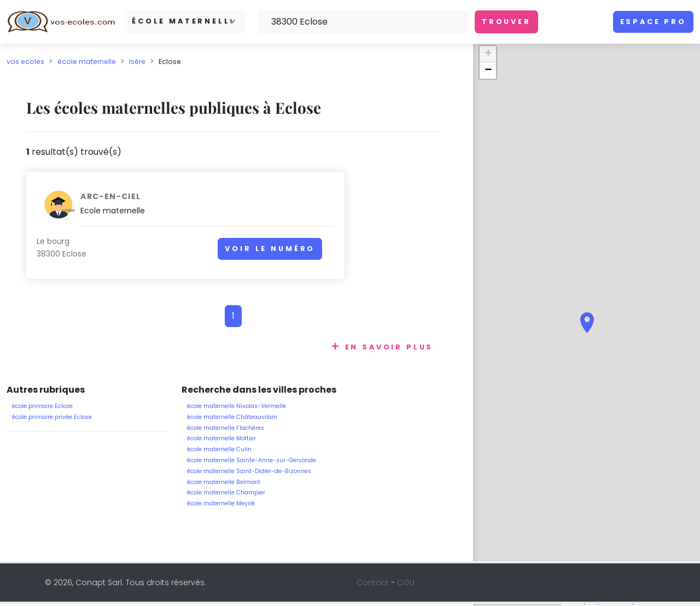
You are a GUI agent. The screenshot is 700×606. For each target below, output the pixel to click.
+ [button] (488, 54)
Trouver (506, 22)
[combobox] (185, 22)
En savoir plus (389, 349)
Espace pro (653, 22)
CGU (406, 585)
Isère (137, 62)
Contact (373, 585)
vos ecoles (25, 62)
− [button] (488, 71)
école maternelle (87, 62)
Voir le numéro (183, 254)
